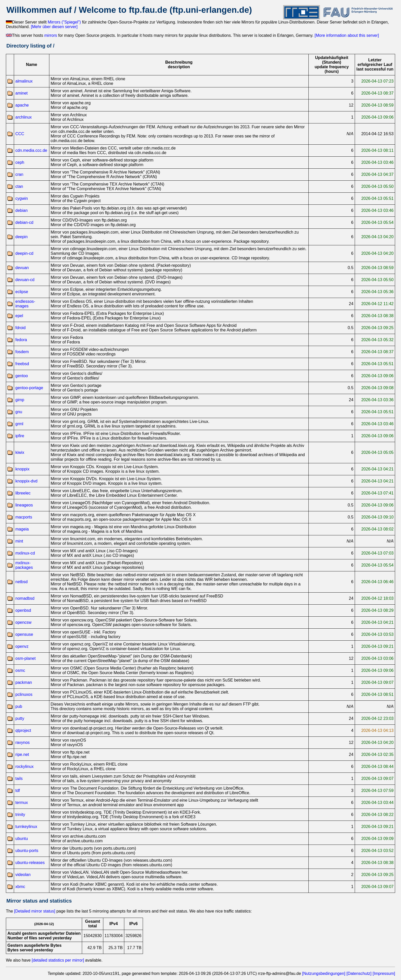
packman (24, 682)
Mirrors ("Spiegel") (64, 22)
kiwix (20, 452)
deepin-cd (24, 253)
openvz (22, 646)
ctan (19, 186)
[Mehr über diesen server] (54, 27)
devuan (22, 268)
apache (22, 105)
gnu (19, 412)
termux (22, 803)
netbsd (21, 582)
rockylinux (24, 766)
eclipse (22, 292)
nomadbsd (25, 598)
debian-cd (24, 222)
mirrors (51, 35)
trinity (20, 815)
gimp (20, 400)
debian (21, 210)
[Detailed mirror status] (35, 911)
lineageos (24, 505)
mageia (22, 529)
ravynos (23, 742)
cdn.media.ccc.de (31, 150)
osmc (20, 670)
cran (19, 174)
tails (19, 779)
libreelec (23, 493)
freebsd (22, 364)
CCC (20, 134)
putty (20, 718)
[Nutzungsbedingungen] (324, 973)
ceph (20, 162)
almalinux (24, 81)
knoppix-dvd (26, 481)
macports (24, 517)
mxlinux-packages (24, 565)
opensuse (24, 634)
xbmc (20, 887)
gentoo (22, 376)
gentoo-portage (29, 388)
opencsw (23, 622)
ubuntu (22, 839)
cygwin (22, 198)
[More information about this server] (347, 35)
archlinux (24, 117)
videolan (23, 875)
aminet (21, 93)
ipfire (20, 436)
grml (19, 424)
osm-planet (25, 658)
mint (19, 541)
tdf (18, 791)
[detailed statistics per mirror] (58, 960)
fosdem (22, 352)
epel (19, 316)
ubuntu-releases (30, 863)
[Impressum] (384, 973)
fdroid (20, 328)
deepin (21, 237)
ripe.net (22, 754)
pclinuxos (24, 694)
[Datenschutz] (359, 973)
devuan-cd (25, 280)
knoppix (22, 469)
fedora (21, 340)
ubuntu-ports (27, 851)
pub (19, 706)
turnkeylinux (26, 827)
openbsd (23, 610)
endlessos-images (25, 304)
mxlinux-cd (25, 553)
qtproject (23, 730)
